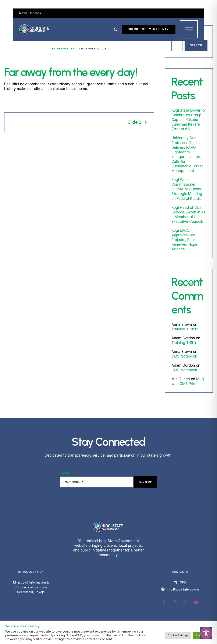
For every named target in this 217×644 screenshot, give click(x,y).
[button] (116, 29)
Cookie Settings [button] (178, 635)
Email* (67, 473)
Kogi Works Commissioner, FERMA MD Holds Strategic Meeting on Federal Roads (187, 189)
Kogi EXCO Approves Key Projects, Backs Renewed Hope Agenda (184, 240)
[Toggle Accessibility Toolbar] (206, 633)
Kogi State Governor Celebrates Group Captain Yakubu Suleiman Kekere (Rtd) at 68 (189, 120)
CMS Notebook (184, 356)
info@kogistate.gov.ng (183, 589)
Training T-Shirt (185, 329)
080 (183, 582)
